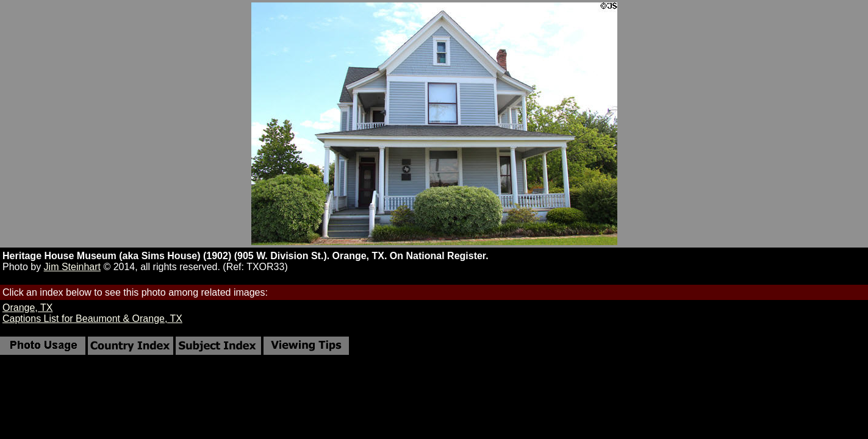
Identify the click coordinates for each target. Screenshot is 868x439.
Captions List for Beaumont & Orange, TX (92, 319)
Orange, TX (27, 308)
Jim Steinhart (72, 267)
